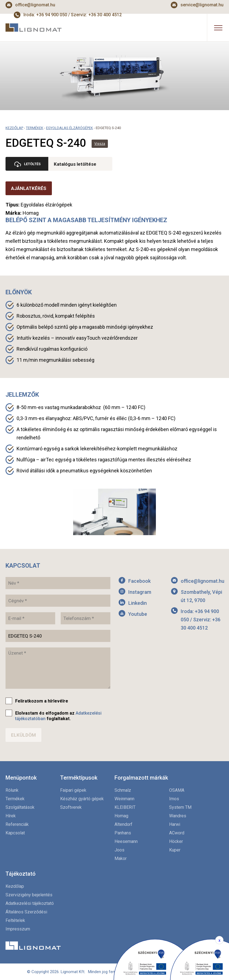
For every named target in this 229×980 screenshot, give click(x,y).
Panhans (123, 833)
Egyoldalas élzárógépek (70, 128)
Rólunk (12, 790)
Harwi (175, 824)
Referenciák (17, 824)
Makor (121, 858)
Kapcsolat (15, 833)
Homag (121, 816)
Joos (119, 850)
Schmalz (123, 790)
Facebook (139, 581)
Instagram (140, 592)
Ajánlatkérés (29, 188)
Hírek (11, 816)
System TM (180, 807)
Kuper (175, 850)
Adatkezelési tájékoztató (30, 903)
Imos (174, 799)
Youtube (138, 614)
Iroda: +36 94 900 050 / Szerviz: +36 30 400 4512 (201, 620)
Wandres (178, 816)
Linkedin (138, 603)
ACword (177, 833)
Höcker (176, 841)
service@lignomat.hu (202, 5)
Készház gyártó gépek (82, 799)
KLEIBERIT (125, 807)
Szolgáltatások (20, 807)
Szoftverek (71, 807)
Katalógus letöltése (76, 164)
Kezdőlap (14, 128)
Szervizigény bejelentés (29, 895)
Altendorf (123, 824)
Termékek (35, 128)
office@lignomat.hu (35, 5)
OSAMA (177, 790)
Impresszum (18, 929)
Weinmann (124, 799)
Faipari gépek (73, 790)
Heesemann (126, 841)
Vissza (100, 144)
